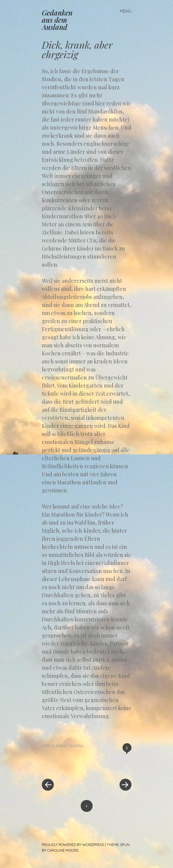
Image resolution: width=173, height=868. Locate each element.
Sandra (76, 746)
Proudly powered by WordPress (73, 845)
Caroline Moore (63, 850)
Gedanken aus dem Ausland (57, 20)
